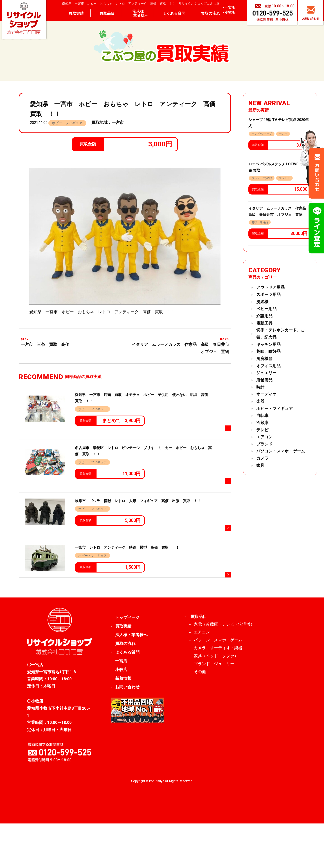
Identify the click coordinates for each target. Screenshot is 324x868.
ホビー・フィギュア (67, 123)
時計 (260, 387)
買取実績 (76, 13)
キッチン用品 (268, 345)
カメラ (262, 458)
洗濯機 (262, 302)
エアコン (264, 437)
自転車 (262, 416)
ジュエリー (266, 373)
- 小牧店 (229, 12)
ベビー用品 (266, 309)
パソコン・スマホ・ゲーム (281, 451)
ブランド (284, 178)
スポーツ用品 (268, 295)
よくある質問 (174, 13)
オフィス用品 (268, 366)
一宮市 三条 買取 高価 (45, 345)
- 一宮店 (229, 7)
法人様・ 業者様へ (141, 13)
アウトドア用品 (270, 287)
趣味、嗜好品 (260, 222)
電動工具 (264, 323)
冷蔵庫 (262, 423)
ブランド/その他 (262, 178)
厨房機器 (264, 359)
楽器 (260, 401)
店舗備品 (264, 380)
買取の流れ (210, 13)
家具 (260, 465)
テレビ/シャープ (262, 134)
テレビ (283, 134)
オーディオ (266, 394)
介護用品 (264, 316)
